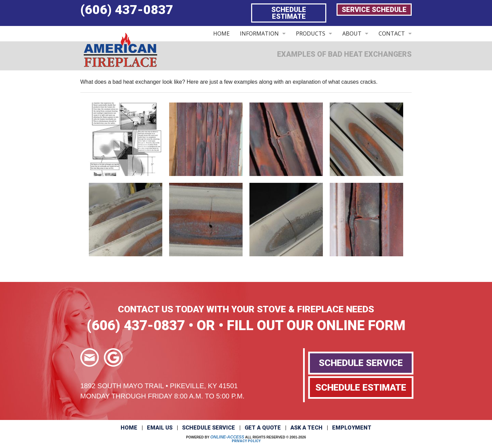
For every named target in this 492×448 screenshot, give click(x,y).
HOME (221, 33)
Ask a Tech (306, 428)
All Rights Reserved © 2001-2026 (275, 437)
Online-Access (227, 437)
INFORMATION (259, 33)
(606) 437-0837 (127, 10)
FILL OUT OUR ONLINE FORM (316, 325)
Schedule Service (209, 428)
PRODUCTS (311, 33)
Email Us (160, 428)
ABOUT (352, 33)
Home (129, 428)
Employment (352, 428)
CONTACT (392, 33)
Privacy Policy (246, 441)
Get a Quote (263, 428)
